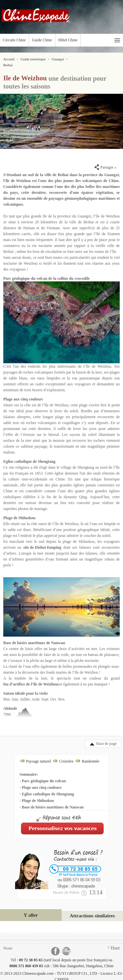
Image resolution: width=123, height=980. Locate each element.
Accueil (9, 59)
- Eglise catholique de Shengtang (47, 788)
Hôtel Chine (68, 40)
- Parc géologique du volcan (43, 775)
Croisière (66, 755)
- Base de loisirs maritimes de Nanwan (52, 801)
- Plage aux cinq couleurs (41, 782)
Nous (8, 942)
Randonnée (91, 755)
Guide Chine (42, 40)
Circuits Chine (14, 40)
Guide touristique (33, 59)
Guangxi (58, 59)
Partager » (105, 161)
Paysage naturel (39, 755)
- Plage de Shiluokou (37, 795)
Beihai (75, 59)
